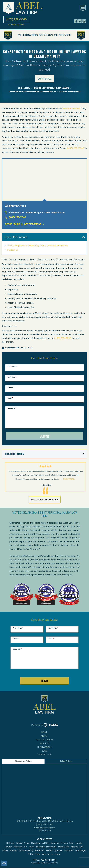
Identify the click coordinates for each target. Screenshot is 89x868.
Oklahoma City (26, 850)
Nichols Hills (64, 847)
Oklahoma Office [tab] (23, 761)
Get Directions (34, 224)
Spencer (58, 850)
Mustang (40, 847)
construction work (72, 109)
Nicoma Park (77, 847)
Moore (32, 847)
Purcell (49, 850)
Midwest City (20, 847)
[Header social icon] (76, 21)
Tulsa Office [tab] (66, 761)
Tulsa (38, 854)
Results (45, 743)
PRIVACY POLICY (40, 860)
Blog (45, 751)
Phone (11, 387)
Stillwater (69, 850)
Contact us (44, 79)
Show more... (62, 479)
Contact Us (13, 250)
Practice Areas (45, 740)
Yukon (57, 854)
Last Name (12, 377)
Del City (46, 843)
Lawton (9, 847)
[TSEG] (44, 725)
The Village (80, 850)
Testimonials (44, 747)
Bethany (11, 843)
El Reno (64, 843)
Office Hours (14, 224)
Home (44, 732)
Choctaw (36, 843)
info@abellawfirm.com (45, 828)
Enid (71, 843)
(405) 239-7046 (76, 148)
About (45, 736)
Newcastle (51, 847)
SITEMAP (52, 860)
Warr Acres (47, 854)
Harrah (78, 843)
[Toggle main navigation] (83, 8)
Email (10, 398)
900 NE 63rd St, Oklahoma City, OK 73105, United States (45, 821)
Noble (5, 850)
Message (12, 408)
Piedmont (40, 850)
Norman (13, 850)
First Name (13, 366)
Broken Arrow (23, 843)
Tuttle (31, 854)
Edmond (55, 843)
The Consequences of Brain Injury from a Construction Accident (38, 245)
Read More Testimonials (45, 500)
